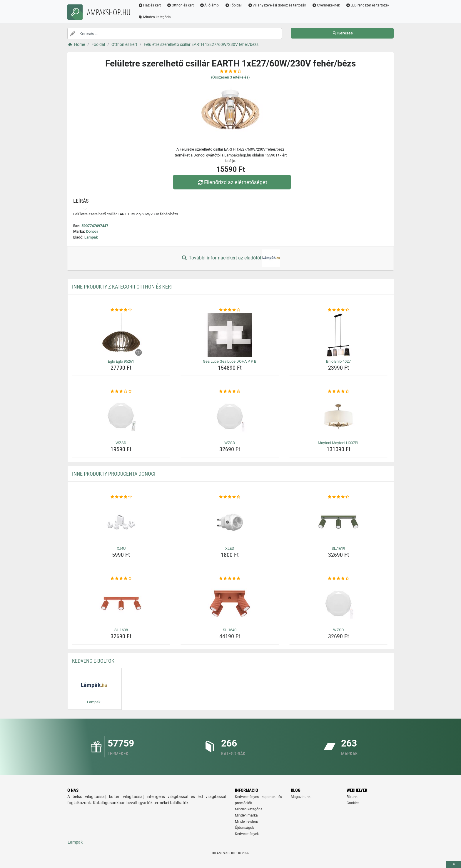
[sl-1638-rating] (121, 579)
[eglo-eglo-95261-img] (121, 335)
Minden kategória (154, 17)
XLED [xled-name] (230, 548)
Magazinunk (301, 797)
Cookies (353, 803)
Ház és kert (150, 5)
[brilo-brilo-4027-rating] (339, 310)
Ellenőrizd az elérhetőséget (232, 182)
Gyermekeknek (326, 5)
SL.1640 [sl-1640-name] (230, 630)
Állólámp (209, 5)
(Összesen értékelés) (230, 77)
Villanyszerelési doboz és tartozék (277, 5)
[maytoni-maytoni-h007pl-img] (339, 416)
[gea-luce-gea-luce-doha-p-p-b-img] (230, 335)
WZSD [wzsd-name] (121, 443)
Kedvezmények (247, 834)
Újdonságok (244, 828)
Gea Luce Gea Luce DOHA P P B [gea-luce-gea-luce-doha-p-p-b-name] (230, 361)
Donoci (92, 231)
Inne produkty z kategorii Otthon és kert (123, 287)
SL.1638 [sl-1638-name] (121, 630)
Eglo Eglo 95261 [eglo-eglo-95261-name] (121, 361)
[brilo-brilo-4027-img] (339, 335)
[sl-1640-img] (230, 604)
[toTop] (454, 865)
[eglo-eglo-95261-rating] (121, 310)
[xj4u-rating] (121, 497)
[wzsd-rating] (121, 391)
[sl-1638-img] (121, 604)
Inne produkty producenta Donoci (114, 474)
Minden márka (246, 815)
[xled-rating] (230, 497)
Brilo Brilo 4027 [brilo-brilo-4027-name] (338, 361)
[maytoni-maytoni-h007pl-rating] (339, 391)
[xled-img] (230, 522)
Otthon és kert (180, 5)
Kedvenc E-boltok (93, 661)
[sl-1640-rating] (230, 579)
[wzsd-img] (121, 416)
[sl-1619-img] (339, 522)
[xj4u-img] (121, 522)
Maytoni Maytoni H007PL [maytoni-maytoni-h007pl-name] (339, 443)
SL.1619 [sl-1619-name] (338, 548)
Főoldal (233, 5)
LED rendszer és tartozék (368, 5)
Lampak (91, 237)
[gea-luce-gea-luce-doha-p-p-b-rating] (230, 310)
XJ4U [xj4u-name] (121, 548)
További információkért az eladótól (230, 258)
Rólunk (352, 797)
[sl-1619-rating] (339, 497)
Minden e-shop (247, 822)
